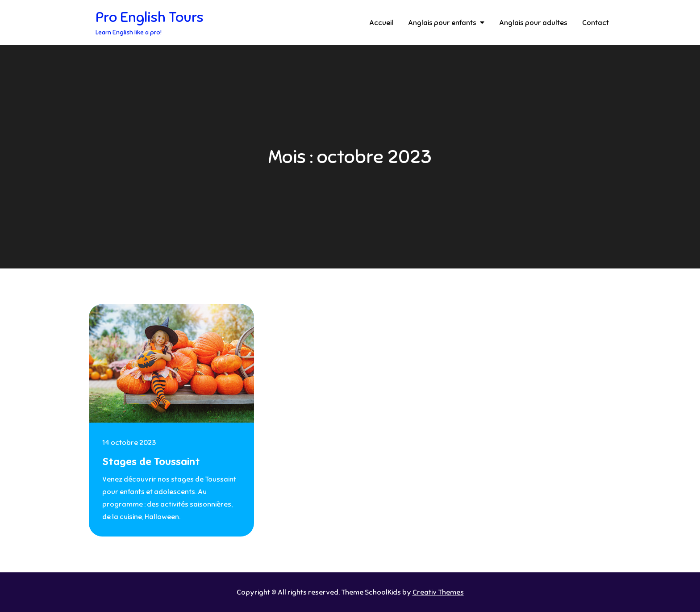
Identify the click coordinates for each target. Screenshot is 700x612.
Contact (596, 23)
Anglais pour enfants (442, 23)
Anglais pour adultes (533, 23)
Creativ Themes (438, 592)
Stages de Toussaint (151, 462)
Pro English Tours (150, 17)
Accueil (381, 23)
